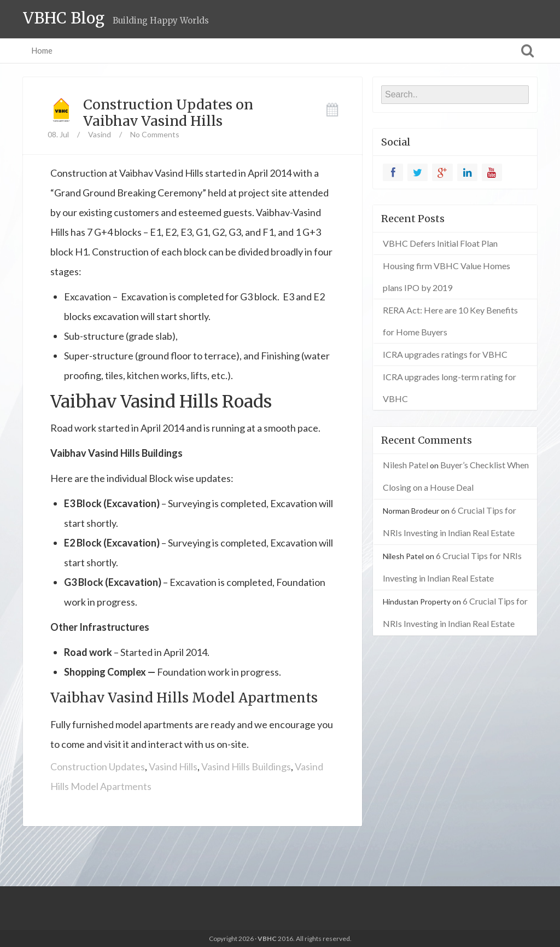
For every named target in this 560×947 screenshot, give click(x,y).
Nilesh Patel (406, 465)
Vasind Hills (173, 766)
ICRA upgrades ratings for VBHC (445, 354)
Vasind (100, 134)
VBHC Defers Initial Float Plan (440, 243)
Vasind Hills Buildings (246, 766)
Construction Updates (98, 766)
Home (42, 50)
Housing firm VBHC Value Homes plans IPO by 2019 (447, 277)
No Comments (155, 134)
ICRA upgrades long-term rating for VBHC (450, 388)
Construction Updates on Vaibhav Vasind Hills (168, 113)
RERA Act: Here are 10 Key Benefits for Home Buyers (450, 321)
